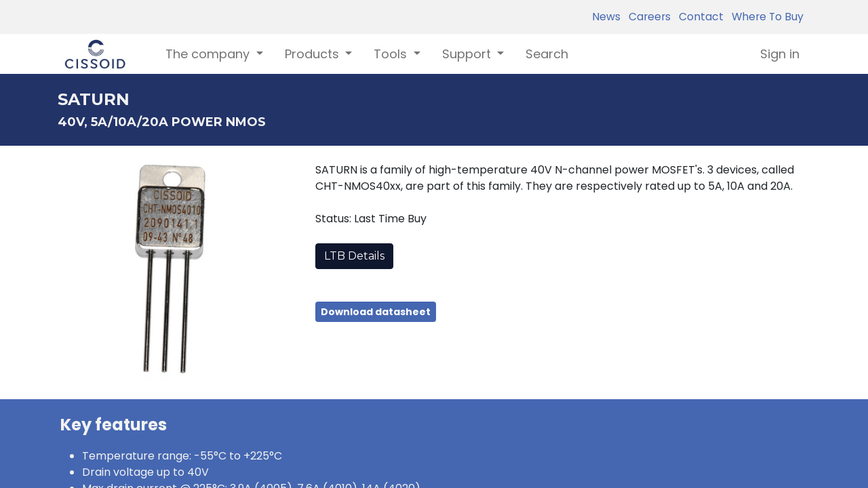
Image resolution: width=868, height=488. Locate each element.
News (606, 17)
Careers (647, 17)
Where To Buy (765, 17)
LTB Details (354, 256)
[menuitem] (547, 54)
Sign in (780, 54)
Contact (698, 17)
